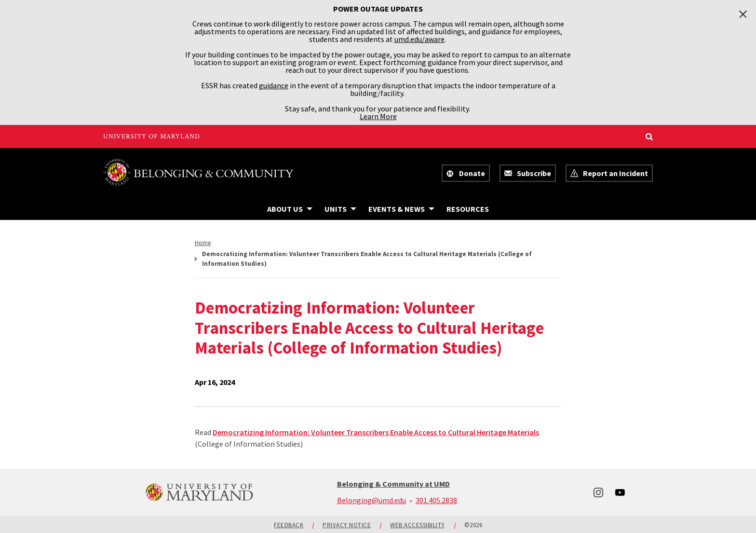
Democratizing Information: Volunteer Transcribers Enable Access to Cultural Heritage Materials (376, 432)
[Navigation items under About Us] (290, 209)
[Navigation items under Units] (340, 209)
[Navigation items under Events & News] (401, 209)
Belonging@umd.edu (371, 500)
